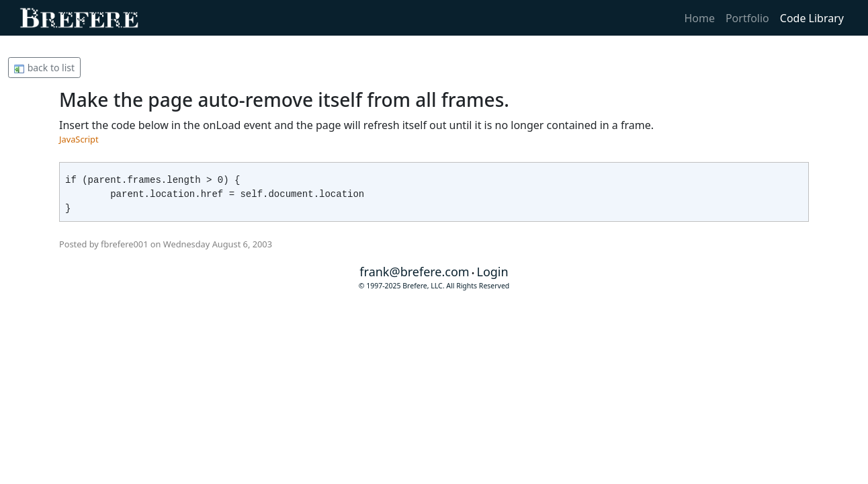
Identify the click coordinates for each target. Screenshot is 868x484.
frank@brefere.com (414, 272)
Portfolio (747, 18)
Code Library (812, 18)
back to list (44, 68)
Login (492, 272)
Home (699, 18)
